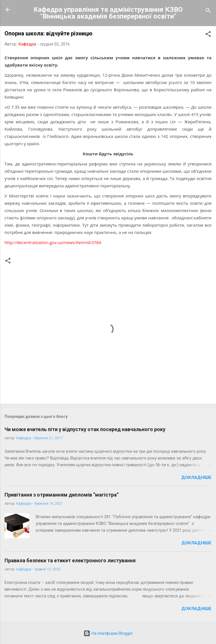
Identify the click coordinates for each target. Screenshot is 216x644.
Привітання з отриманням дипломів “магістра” (62, 495)
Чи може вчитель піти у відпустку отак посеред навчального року (85, 429)
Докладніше (196, 477)
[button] (208, 35)
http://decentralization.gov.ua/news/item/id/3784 (53, 242)
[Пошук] (208, 11)
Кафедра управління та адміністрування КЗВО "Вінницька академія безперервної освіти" (108, 13)
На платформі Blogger (108, 633)
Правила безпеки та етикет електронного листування (70, 560)
